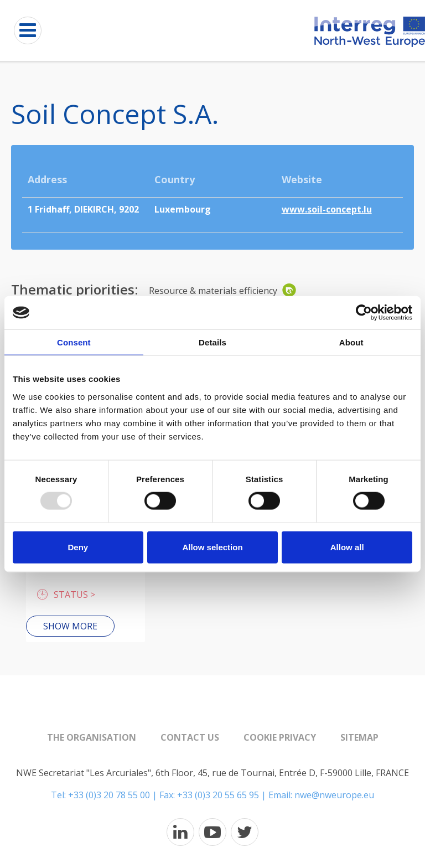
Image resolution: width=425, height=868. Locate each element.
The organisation (92, 737)
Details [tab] (212, 342)
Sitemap (359, 737)
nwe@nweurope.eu (334, 795)
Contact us (190, 737)
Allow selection (212, 547)
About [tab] (351, 342)
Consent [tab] (74, 342)
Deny (78, 547)
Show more (70, 626)
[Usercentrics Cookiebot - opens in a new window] (364, 313)
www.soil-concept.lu (327, 209)
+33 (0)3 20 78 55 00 (109, 795)
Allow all (347, 547)
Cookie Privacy (280, 737)
